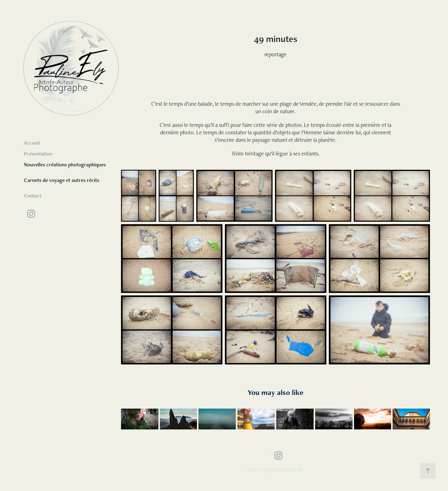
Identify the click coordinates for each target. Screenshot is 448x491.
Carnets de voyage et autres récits (62, 180)
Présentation (38, 154)
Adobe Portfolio (288, 469)
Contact (33, 196)
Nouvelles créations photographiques (65, 164)
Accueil (32, 143)
